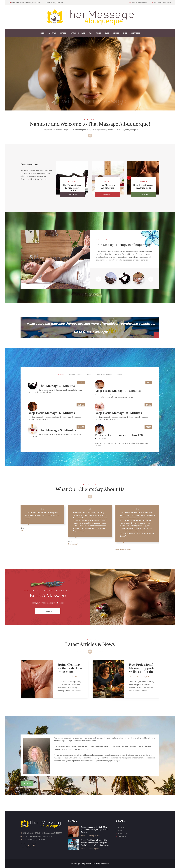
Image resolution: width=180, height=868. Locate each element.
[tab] (111, 279)
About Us (121, 827)
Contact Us (122, 837)
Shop (120, 830)
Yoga (89, 374)
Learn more (72, 194)
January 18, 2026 (94, 849)
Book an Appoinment (139, 3)
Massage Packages (76, 374)
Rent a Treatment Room (104, 374)
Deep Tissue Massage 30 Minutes (118, 391)
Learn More (27, 783)
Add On (120, 374)
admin (59, 677)
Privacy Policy (123, 833)
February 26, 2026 (71, 677)
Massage (72, 181)
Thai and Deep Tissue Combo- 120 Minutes (119, 437)
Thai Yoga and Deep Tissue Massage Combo (72, 188)
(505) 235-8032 (58, 3)
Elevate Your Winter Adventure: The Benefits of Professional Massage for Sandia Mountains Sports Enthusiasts (95, 843)
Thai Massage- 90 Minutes (57, 430)
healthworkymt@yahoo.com (30, 3)
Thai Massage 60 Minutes (57, 386)
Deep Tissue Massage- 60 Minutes (51, 413)
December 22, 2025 (143, 677)
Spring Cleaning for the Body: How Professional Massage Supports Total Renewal (70, 672)
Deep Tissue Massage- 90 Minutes (118, 413)
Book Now (48, 611)
